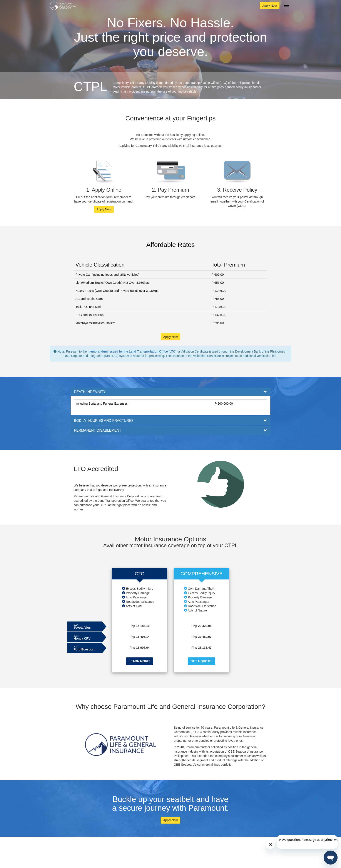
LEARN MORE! (140, 661)
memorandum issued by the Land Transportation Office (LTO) (132, 351)
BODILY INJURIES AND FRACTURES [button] (104, 421)
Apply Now (270, 6)
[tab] (170, 392)
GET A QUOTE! (201, 661)
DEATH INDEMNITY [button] (90, 392)
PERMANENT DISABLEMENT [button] (98, 430)
